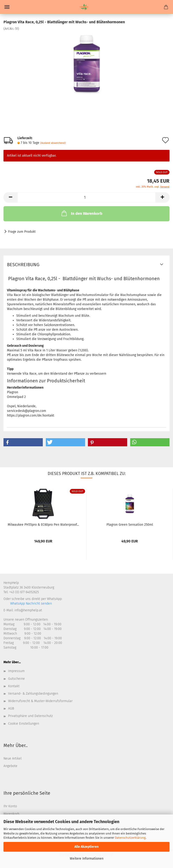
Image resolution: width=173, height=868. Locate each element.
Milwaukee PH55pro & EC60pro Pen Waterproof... (43, 525)
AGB (11, 708)
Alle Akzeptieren (86, 847)
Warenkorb (11, 814)
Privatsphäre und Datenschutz (30, 716)
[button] (23, 442)
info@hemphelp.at (28, 610)
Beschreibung (23, 265)
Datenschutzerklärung (130, 838)
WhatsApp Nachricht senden (31, 604)
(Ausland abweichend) (53, 143)
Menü (7, 7)
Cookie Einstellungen (24, 724)
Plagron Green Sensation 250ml (130, 525)
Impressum (16, 671)
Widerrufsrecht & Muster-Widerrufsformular (40, 701)
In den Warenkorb (81, 213)
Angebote (10, 766)
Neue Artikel (13, 759)
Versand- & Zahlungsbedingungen (33, 694)
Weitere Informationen (87, 859)
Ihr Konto (10, 806)
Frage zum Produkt (22, 232)
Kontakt (14, 686)
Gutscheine (17, 679)
